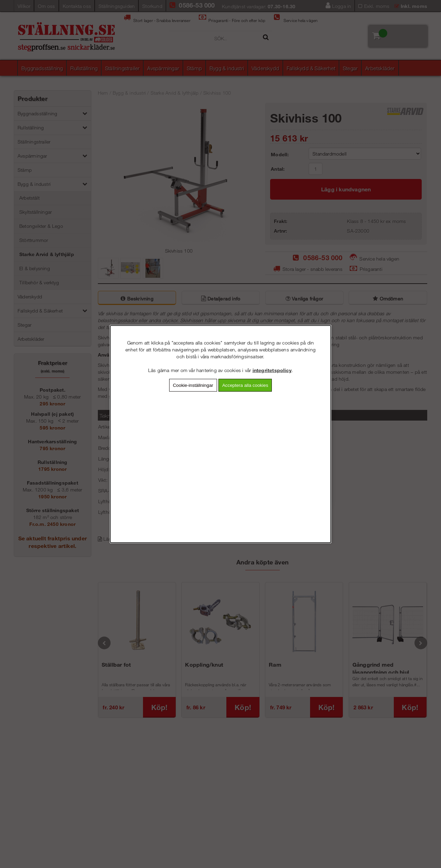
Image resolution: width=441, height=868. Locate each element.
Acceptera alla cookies (245, 385)
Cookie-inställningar (193, 385)
